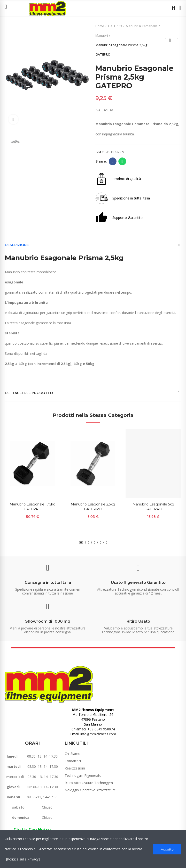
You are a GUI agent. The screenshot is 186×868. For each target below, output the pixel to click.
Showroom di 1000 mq (48, 621)
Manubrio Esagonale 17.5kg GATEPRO (33, 507)
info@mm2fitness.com (98, 734)
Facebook (113, 161)
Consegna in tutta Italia (48, 583)
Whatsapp (122, 161)
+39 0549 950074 (101, 729)
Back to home (171, 40)
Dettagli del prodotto (29, 393)
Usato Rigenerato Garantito (138, 583)
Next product (178, 40)
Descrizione (17, 245)
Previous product (165, 40)
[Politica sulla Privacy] (23, 859)
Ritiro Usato (138, 621)
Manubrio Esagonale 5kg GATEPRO (153, 507)
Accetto (167, 849)
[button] (81, 542)
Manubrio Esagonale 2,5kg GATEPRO (93, 507)
